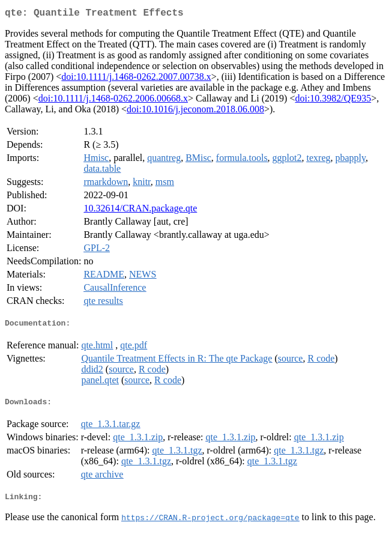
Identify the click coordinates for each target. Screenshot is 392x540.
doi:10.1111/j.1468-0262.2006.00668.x (113, 101)
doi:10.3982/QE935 (333, 101)
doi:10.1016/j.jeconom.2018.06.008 (195, 111)
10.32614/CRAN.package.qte (140, 211)
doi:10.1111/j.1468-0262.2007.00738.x (136, 79)
